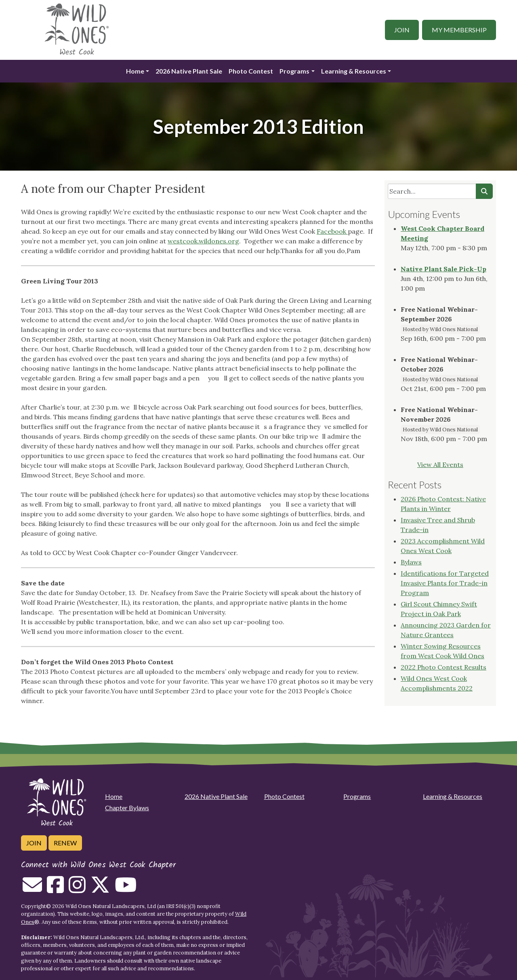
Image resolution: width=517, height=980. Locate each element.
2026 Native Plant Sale (189, 71)
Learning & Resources (354, 71)
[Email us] (32, 889)
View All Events (440, 465)
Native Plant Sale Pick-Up (443, 269)
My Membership (459, 30)
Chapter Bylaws (127, 808)
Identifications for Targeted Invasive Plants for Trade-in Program (445, 583)
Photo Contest (251, 71)
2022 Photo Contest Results (443, 667)
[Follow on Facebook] (55, 889)
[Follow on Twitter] (100, 889)
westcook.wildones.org (203, 241)
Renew (65, 843)
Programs (294, 71)
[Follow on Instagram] (77, 889)
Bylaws (411, 562)
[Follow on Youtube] (126, 889)
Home (135, 71)
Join (402, 30)
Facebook (332, 231)
